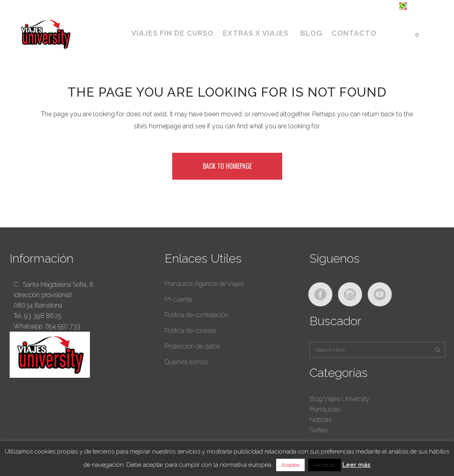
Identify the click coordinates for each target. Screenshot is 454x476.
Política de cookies (190, 331)
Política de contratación (196, 315)
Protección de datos (192, 346)
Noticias (320, 420)
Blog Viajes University (339, 399)
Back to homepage (227, 166)
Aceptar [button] (290, 465)
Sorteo (319, 430)
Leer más (356, 465)
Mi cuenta (178, 299)
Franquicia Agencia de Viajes (204, 284)
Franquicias (325, 409)
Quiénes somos (186, 362)
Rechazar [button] (325, 465)
